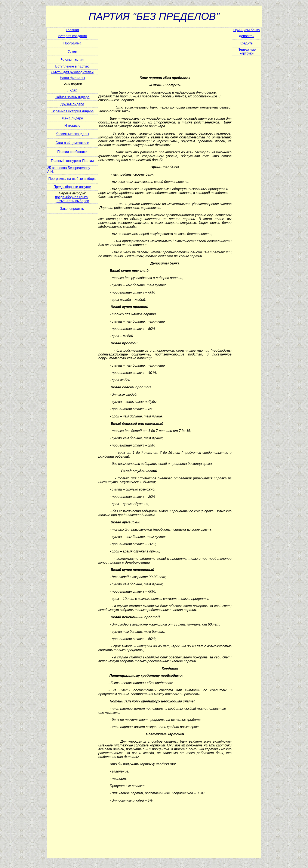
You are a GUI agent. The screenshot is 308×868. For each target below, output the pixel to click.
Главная (72, 30)
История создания (72, 36)
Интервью (72, 126)
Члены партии (72, 59)
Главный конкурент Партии (72, 161)
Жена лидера (72, 118)
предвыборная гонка (71, 197)
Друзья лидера (72, 104)
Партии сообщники (72, 152)
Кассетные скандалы (72, 134)
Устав (72, 51)
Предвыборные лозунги (72, 187)
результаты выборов (73, 201)
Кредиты (247, 43)
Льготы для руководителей (72, 72)
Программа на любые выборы (72, 179)
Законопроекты (72, 209)
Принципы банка (247, 30)
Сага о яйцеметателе (72, 143)
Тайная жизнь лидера (72, 97)
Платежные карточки (247, 51)
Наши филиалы (72, 78)
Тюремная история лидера (72, 111)
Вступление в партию (72, 66)
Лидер (72, 90)
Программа (72, 43)
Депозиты (247, 36)
